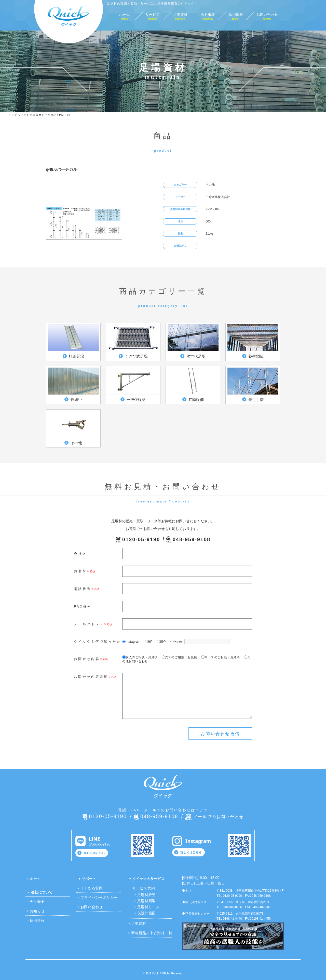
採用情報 (37, 920)
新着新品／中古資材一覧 (152, 933)
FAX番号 (83, 606)
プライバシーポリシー (99, 898)
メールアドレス (89, 624)
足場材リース (148, 907)
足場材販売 (147, 895)
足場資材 (139, 923)
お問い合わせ (92, 907)
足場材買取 (147, 901)
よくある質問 (92, 888)
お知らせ (37, 911)
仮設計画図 (147, 913)
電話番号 (83, 589)
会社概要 (37, 902)
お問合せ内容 (87, 659)
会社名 (80, 554)
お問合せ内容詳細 (91, 677)
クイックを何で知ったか (98, 642)
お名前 (80, 571)
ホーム (35, 879)
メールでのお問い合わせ (219, 817)
